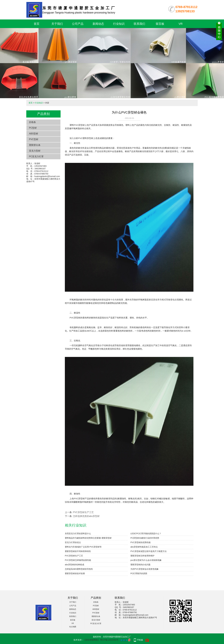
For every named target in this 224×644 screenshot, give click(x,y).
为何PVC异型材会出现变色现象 (144, 569)
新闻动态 (98, 24)
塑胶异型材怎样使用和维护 (142, 556)
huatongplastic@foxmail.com (47, 176)
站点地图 (73, 627)
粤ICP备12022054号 (109, 640)
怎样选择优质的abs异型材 (86, 516)
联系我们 (139, 24)
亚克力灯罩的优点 (73, 542)
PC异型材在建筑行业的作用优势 (145, 538)
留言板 (160, 24)
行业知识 (119, 24)
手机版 (140, 640)
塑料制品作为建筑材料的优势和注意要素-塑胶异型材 (88, 538)
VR (181, 24)
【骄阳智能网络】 (92, 640)
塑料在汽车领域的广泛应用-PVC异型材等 (83, 547)
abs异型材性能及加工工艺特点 (144, 547)
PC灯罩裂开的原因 (139, 573)
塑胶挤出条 (35, 145)
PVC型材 (34, 139)
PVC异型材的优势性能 (140, 542)
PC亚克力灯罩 (36, 156)
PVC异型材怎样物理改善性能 (78, 560)
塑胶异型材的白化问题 (140, 565)
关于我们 (57, 24)
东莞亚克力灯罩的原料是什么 (78, 534)
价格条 (32, 122)
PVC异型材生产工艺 (83, 512)
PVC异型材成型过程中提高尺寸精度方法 (148, 551)
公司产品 (78, 24)
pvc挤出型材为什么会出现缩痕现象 (146, 560)
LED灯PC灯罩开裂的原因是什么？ (146, 534)
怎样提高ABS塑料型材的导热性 (79, 569)
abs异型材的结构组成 (74, 565)
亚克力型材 (35, 151)
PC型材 (33, 128)
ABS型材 (34, 134)
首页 (37, 24)
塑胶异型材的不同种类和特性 (78, 551)
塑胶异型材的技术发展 (75, 573)
